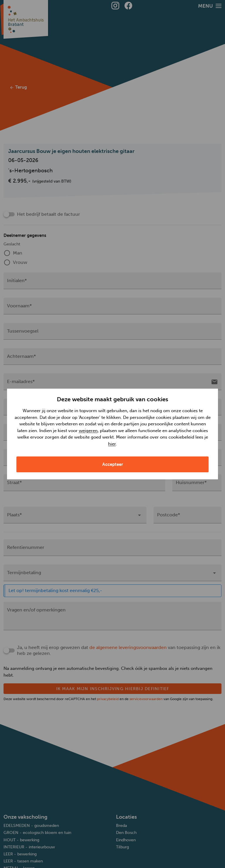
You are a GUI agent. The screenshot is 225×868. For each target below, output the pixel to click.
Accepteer (113, 464)
